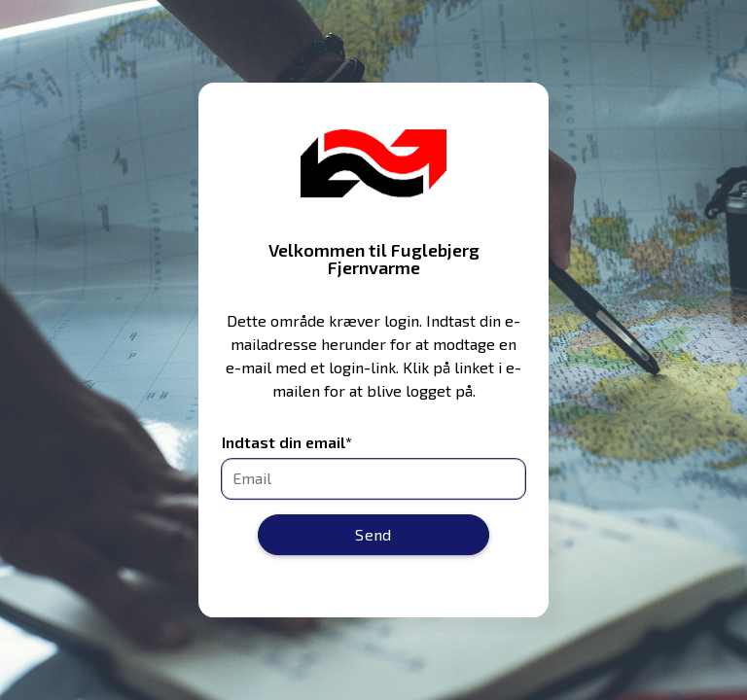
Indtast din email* (287, 442)
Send (373, 534)
